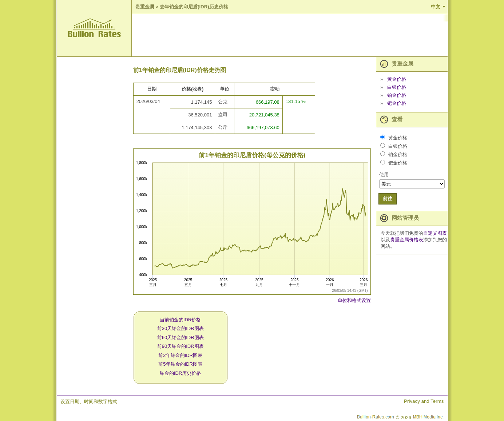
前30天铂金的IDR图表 (180, 328)
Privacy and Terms (424, 401)
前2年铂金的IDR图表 (180, 355)
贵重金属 (145, 7)
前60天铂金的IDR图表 (180, 337)
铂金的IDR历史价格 (180, 373)
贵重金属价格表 (407, 240)
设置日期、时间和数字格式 (89, 402)
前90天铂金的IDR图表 (180, 346)
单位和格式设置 (354, 300)
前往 (388, 198)
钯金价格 (397, 103)
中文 (436, 7)
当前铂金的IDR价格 (180, 320)
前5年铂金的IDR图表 (180, 364)
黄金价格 (397, 79)
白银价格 (397, 87)
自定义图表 (435, 233)
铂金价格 (397, 95)
